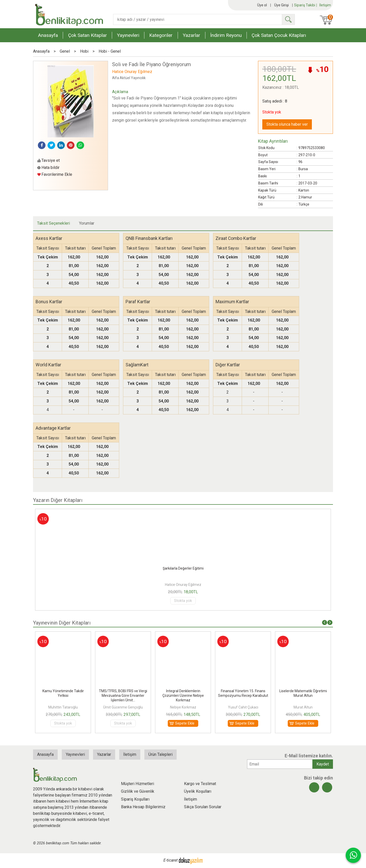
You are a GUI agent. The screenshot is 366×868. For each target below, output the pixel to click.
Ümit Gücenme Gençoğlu (123, 707)
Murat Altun (303, 707)
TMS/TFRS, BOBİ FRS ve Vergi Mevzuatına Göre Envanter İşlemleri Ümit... (123, 696)
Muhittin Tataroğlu (63, 707)
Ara (288, 19)
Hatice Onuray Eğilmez (183, 585)
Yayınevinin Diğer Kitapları (62, 623)
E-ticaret (171, 860)
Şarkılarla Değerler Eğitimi (183, 568)
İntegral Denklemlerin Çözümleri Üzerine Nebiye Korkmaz (183, 696)
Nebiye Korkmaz (183, 707)
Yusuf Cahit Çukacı (243, 707)
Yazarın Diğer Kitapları (58, 500)
